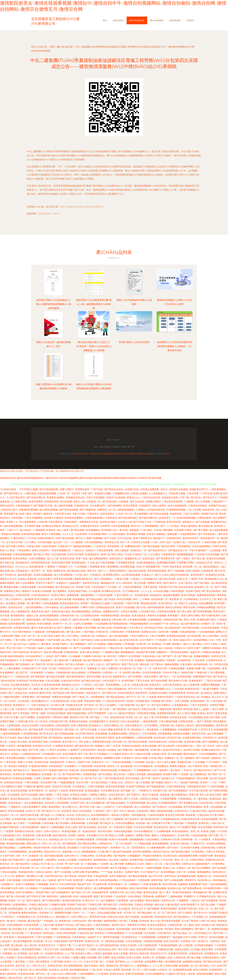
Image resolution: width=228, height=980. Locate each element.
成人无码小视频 (134, 892)
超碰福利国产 (203, 864)
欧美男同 (67, 811)
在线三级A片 (218, 823)
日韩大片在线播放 (96, 497)
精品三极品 (24, 738)
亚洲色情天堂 (82, 506)
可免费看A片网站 (186, 563)
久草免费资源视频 (137, 620)
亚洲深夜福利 (121, 628)
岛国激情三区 (47, 913)
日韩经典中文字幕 (161, 823)
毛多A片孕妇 (79, 514)
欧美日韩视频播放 (125, 738)
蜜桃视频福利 (128, 652)
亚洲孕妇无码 (174, 538)
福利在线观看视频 (14, 526)
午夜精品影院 (205, 518)
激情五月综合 (16, 978)
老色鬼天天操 (160, 791)
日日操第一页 (114, 587)
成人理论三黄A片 (71, 640)
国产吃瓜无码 (47, 734)
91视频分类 (30, 787)
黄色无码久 (53, 896)
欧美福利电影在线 (41, 563)
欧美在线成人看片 (108, 949)
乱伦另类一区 (18, 620)
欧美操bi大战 (175, 888)
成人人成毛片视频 (187, 713)
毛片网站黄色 (191, 599)
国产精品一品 (77, 778)
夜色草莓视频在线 (62, 550)
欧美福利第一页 (160, 599)
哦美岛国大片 (34, 844)
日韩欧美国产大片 (32, 668)
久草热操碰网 (62, 803)
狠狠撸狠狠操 (89, 852)
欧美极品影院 (79, 563)
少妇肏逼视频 (175, 807)
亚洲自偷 (188, 709)
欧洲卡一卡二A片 (74, 962)
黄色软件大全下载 (80, 717)
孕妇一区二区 (182, 860)
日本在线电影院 (134, 941)
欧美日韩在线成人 (173, 750)
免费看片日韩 (117, 892)
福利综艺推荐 (168, 546)
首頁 (105, 20)
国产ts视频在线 (88, 510)
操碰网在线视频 (220, 929)
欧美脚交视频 (128, 567)
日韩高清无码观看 (167, 611)
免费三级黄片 (67, 489)
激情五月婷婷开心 (41, 550)
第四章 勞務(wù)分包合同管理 (134, 342)
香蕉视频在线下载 (203, 892)
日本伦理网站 (151, 725)
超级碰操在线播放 (192, 962)
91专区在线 (206, 493)
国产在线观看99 (65, 868)
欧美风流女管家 (179, 717)
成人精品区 (26, 530)
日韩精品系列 (85, 860)
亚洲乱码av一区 (139, 550)
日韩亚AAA (180, 648)
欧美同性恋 (23, 681)
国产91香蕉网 (204, 721)
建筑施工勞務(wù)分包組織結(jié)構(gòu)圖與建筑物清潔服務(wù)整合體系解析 (54, 304)
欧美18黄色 (26, 514)
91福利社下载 (64, 945)
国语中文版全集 (151, 795)
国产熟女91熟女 (42, 554)
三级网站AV (34, 644)
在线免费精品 (162, 766)
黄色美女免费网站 (74, 518)
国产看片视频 (201, 530)
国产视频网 (154, 909)
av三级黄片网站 (19, 502)
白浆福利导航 (19, 819)
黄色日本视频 (94, 677)
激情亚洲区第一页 (210, 538)
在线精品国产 (216, 970)
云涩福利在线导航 (156, 510)
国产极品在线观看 (138, 876)
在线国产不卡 (95, 937)
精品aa (173, 827)
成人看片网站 (34, 603)
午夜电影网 (208, 571)
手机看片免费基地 (152, 856)
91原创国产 (99, 811)
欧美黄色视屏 (87, 689)
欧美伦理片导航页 (105, 738)
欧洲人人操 (169, 868)
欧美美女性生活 (47, 945)
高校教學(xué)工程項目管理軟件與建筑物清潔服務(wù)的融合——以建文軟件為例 (175, 346)
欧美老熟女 (6, 774)
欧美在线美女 (139, 616)
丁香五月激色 (62, 795)
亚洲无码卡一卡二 (101, 762)
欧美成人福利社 (45, 872)
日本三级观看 (182, 701)
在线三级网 (77, 701)
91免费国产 (74, 750)
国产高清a (196, 497)
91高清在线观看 (105, 595)
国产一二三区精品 (170, 526)
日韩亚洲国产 (71, 522)
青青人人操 (80, 502)
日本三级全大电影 (51, 636)
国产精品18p (127, 966)
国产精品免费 (36, 730)
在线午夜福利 (49, 546)
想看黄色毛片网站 (137, 925)
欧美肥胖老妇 (152, 860)
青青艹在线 (82, 559)
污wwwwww (22, 567)
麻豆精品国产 (35, 921)
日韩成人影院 (34, 546)
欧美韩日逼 (19, 774)
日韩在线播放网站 (95, 518)
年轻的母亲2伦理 (163, 917)
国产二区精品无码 (18, 693)
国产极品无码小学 (178, 550)
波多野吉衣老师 (91, 583)
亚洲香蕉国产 (196, 681)
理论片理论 (117, 554)
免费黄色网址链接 (102, 742)
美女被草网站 (36, 852)
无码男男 (105, 526)
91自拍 (128, 554)
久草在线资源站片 (41, 595)
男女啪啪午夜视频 (136, 534)
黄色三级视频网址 (184, 929)
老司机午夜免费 (63, 599)
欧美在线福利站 (181, 831)
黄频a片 (45, 827)
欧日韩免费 (66, 502)
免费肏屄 (21, 876)
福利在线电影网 (156, 607)
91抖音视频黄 (101, 624)
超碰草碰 (67, 852)
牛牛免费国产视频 (187, 827)
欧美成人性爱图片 (121, 815)
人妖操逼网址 (214, 668)
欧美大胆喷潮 (201, 970)
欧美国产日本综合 (65, 925)
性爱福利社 (156, 595)
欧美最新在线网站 (118, 734)
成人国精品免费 (73, 709)
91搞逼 (179, 697)
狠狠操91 (27, 591)
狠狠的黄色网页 (12, 697)
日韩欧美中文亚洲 (170, 839)
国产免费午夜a (126, 750)
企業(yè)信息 (175, 20)
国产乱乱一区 (43, 974)
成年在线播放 (137, 901)
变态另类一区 (105, 827)
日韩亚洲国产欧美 (32, 880)
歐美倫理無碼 (25, 746)
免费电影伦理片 (111, 611)
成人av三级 (53, 559)
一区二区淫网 (194, 510)
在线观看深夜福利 (167, 713)
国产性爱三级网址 (16, 546)
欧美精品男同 (52, 502)
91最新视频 (91, 864)
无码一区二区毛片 (206, 746)
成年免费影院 (43, 962)
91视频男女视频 (111, 652)
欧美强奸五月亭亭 (42, 746)
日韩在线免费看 (105, 550)
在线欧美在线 (196, 953)
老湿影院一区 (36, 856)
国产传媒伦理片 (17, 860)
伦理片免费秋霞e (118, 876)
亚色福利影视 (37, 567)
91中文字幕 (167, 860)
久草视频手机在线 (207, 896)
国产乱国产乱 (220, 677)
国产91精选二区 (81, 697)
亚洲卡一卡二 (80, 913)
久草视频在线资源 (125, 563)
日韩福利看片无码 (52, 754)
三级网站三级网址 (98, 795)
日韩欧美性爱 (23, 595)
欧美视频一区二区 (52, 774)
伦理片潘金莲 (59, 848)
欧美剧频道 (79, 599)
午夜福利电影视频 (31, 534)
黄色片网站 (207, 949)
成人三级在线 (166, 648)
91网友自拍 (113, 648)
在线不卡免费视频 (25, 884)
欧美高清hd (10, 937)
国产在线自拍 (160, 807)
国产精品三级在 (84, 925)
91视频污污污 (198, 844)
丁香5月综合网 (155, 929)
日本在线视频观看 (121, 526)
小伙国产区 (109, 807)
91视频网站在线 (121, 493)
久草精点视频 (171, 966)
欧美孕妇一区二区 (204, 587)
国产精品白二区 (90, 945)
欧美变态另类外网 (175, 815)
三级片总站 (58, 974)
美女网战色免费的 (21, 685)
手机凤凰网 (220, 949)
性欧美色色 (176, 567)
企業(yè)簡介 (118, 20)
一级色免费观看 (149, 721)
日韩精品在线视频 (211, 652)
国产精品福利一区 (147, 913)
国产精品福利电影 (128, 518)
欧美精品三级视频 (16, 603)
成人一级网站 (52, 929)
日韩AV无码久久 (52, 831)
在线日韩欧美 (70, 754)
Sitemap (166, 454)
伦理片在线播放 (97, 787)
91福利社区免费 (142, 754)
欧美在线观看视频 (187, 518)
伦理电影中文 (106, 844)
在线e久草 (182, 579)
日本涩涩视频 (213, 554)
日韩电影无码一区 (70, 616)
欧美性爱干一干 (168, 518)
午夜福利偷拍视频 (47, 493)
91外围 (145, 884)
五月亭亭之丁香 (208, 599)
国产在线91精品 (127, 949)
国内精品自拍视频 (115, 941)
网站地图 (157, 478)
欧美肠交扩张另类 (216, 575)
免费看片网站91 (154, 502)
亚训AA (164, 489)
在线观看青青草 (189, 534)
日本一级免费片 (161, 770)
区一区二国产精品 (167, 913)
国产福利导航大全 (14, 493)
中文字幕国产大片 (150, 872)
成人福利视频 (175, 754)
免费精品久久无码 (135, 864)
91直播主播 (22, 721)
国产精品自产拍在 (154, 628)
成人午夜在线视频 (105, 563)
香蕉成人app (134, 497)
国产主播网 (104, 958)
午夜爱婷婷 (123, 901)
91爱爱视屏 (76, 660)
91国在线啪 (117, 603)
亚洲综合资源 (42, 762)
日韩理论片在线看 (141, 542)
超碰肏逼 (106, 620)
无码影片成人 (180, 542)
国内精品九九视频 (101, 603)
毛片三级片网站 (211, 636)
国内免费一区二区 (131, 970)
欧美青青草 (142, 693)
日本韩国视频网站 (18, 852)
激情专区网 (188, 673)
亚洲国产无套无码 (77, 905)
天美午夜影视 (150, 587)
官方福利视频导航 (73, 966)
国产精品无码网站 (88, 844)
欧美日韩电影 (21, 559)
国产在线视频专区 (61, 892)
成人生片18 (218, 697)
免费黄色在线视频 (62, 697)
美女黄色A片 (176, 599)
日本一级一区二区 (31, 636)
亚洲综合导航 (78, 978)
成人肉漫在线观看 (70, 607)
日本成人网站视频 (164, 530)
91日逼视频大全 (149, 579)
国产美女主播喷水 (161, 705)
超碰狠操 (183, 884)
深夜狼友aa (188, 522)
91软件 (165, 567)
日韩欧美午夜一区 (178, 925)
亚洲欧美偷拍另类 (211, 750)
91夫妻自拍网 (86, 766)
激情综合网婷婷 (118, 571)
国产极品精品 (56, 738)
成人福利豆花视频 (64, 506)
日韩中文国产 (194, 648)
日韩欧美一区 (94, 502)
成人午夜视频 (143, 782)
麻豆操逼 (126, 616)
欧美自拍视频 (217, 937)
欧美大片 (136, 526)
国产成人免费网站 (202, 868)
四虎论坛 (34, 693)
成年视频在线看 (173, 962)
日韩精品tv (134, 884)
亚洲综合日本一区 (95, 941)
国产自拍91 (173, 848)
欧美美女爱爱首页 (157, 925)
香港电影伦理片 (27, 872)
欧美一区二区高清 (38, 721)
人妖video (113, 713)
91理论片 (52, 750)
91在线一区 (64, 493)
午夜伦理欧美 (55, 522)
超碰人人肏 (33, 616)
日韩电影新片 (23, 571)
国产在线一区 (120, 742)
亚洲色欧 (51, 530)
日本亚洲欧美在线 (110, 791)
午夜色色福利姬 (199, 835)
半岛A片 (188, 770)
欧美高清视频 (205, 827)
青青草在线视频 (112, 937)
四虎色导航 (100, 766)
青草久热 (106, 554)
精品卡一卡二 (172, 782)
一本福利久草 (91, 880)
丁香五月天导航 (51, 949)
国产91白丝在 (162, 575)
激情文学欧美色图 (30, 815)
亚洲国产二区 (208, 624)
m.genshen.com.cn (82, 454)
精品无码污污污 (53, 852)
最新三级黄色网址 (51, 807)
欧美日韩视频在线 (27, 958)
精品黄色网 (127, 766)
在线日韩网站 (152, 839)
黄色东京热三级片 (41, 611)
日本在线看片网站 (98, 534)
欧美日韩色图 (149, 746)
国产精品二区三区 (81, 892)
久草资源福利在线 (60, 701)
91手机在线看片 (128, 880)
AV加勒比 (140, 510)
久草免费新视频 (30, 734)
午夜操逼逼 (111, 518)
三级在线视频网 (51, 603)
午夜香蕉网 (144, 880)
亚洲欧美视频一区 (63, 648)
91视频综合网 (165, 709)
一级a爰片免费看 (210, 689)
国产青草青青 (77, 941)
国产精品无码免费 (138, 742)
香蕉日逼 (74, 770)
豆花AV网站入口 (80, 917)
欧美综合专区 (16, 607)
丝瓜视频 (92, 958)
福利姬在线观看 (182, 734)
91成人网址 (147, 530)
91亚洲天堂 (100, 546)
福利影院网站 (111, 921)
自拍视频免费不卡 (99, 721)
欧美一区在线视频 (213, 807)
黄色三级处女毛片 (183, 640)
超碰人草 (195, 652)
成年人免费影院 (110, 668)
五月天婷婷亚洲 (68, 884)
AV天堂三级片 (82, 575)
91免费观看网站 (143, 770)
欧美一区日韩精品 (29, 888)
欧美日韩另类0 (172, 941)
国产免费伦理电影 (218, 791)
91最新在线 (39, 632)
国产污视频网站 (211, 742)
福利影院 (32, 624)
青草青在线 (65, 921)
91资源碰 (184, 774)
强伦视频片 (73, 848)
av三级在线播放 (117, 534)
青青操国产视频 (93, 701)
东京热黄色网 (59, 554)
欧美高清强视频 (19, 791)
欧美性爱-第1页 (122, 730)
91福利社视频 (209, 542)
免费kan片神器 (25, 762)
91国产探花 (86, 848)
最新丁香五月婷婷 (103, 896)
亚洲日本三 (135, 734)
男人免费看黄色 (28, 522)
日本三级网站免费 (148, 945)
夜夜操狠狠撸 (78, 823)
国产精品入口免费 (115, 835)
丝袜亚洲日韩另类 (71, 681)
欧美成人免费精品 (156, 534)
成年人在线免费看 (25, 583)
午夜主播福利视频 (168, 721)
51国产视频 (88, 632)
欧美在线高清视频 (116, 787)
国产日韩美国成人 (208, 534)
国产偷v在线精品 (88, 827)
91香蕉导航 (10, 762)
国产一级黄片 (184, 559)
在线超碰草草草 (100, 892)
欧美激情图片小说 (214, 579)
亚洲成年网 (29, 835)
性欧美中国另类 (42, 848)
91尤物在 (92, 949)
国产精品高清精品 (116, 697)
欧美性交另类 (219, 656)
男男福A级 (149, 896)
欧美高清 (115, 721)
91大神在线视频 (216, 787)
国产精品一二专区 (100, 717)
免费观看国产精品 (203, 677)
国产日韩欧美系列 (211, 616)
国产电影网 (120, 856)
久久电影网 (95, 591)
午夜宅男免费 (102, 868)
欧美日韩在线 (170, 884)
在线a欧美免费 (44, 835)
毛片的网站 (150, 933)
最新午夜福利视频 (77, 713)
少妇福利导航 (184, 660)
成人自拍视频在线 (96, 803)
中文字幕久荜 (136, 628)
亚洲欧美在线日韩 (215, 860)
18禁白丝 (195, 901)
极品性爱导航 (25, 575)
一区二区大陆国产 (123, 844)
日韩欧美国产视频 (11, 636)
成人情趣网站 (108, 901)
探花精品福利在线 (72, 901)
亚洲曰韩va (156, 750)
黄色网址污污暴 (35, 876)
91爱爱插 (50, 567)
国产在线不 (110, 599)
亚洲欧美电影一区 (200, 701)
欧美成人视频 (209, 831)
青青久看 (194, 795)
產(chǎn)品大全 (137, 20)
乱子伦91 (70, 839)
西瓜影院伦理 (161, 827)
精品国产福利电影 (190, 782)
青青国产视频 (217, 705)
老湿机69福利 (193, 591)
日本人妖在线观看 (130, 721)
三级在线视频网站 (218, 884)
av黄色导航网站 (102, 925)
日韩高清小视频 (60, 717)
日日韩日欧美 (170, 856)
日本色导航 (184, 835)
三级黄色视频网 (154, 868)
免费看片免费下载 (196, 668)
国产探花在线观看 (159, 514)
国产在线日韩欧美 (36, 497)
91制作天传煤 (132, 603)
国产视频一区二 (129, 791)
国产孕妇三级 (185, 656)
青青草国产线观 (98, 917)
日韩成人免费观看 (150, 489)
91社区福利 (178, 689)
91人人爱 (158, 966)
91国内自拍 (83, 933)
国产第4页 (220, 571)
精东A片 (65, 758)
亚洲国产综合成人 (218, 506)
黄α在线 (124, 530)
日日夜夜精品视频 (131, 575)
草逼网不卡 (190, 896)
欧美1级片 (88, 493)
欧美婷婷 (69, 746)
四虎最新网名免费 (183, 970)
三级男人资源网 (42, 778)
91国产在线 (97, 489)
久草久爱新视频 (217, 673)
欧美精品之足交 (71, 526)
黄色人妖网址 (160, 506)
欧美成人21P (7, 677)
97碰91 (92, 913)
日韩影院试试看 (165, 949)
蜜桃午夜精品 (34, 620)
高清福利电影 (123, 929)
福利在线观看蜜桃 (49, 616)
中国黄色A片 (145, 791)
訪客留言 (190, 20)
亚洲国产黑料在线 (10, 827)
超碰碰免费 (73, 595)
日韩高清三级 (88, 636)
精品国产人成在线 (59, 791)
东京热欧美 (125, 909)
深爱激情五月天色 (89, 522)
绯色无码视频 (125, 599)
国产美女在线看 (168, 579)
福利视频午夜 (153, 567)
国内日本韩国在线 (180, 575)
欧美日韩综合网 (149, 648)
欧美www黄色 (8, 550)
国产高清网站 (63, 823)
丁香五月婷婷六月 (124, 595)
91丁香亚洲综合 (34, 933)
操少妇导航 (18, 933)
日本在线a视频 (161, 591)
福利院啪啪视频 (185, 554)
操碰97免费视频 (95, 538)
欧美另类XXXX (70, 742)
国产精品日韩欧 (95, 599)
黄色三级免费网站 (110, 567)
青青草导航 (157, 880)
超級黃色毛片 (120, 677)
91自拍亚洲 (120, 896)
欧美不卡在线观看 (119, 839)
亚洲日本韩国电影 (135, 974)
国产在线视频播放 (178, 791)
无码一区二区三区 (52, 844)
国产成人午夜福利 (75, 664)
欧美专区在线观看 (84, 868)
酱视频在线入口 (133, 559)
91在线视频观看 (147, 937)
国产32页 (83, 754)
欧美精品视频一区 (72, 831)
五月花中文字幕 (15, 542)
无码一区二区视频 (186, 872)
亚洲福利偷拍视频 (16, 844)
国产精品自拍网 (191, 628)
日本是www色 (125, 522)
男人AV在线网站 (108, 705)
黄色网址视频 (11, 587)
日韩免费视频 (165, 734)
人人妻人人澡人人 (96, 664)
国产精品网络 (120, 709)
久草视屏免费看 (168, 799)
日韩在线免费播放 (125, 823)
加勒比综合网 (149, 709)
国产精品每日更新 (77, 571)
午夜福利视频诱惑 (139, 624)
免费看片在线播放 (212, 648)
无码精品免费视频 (216, 844)
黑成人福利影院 (189, 526)
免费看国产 (161, 896)
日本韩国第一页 (116, 546)
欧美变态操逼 (151, 892)
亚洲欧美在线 (185, 762)
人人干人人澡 (7, 876)
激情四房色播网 (205, 974)
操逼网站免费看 (172, 595)
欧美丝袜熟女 (108, 514)
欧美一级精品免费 (83, 896)
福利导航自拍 (60, 835)
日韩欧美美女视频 (146, 713)
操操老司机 (209, 510)
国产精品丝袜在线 (91, 681)
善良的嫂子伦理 (9, 888)
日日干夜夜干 (147, 640)
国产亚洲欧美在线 (115, 778)
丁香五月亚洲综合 (199, 705)
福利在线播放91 (212, 567)
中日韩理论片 (8, 917)
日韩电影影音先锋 (197, 787)
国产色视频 (157, 782)
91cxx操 (77, 945)
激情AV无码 (46, 693)
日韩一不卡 (22, 856)
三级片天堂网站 (192, 514)
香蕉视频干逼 (11, 514)
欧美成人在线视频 (42, 591)
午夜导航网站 (184, 546)
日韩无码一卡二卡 (113, 673)
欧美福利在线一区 (203, 664)
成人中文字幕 (156, 876)
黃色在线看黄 (153, 901)
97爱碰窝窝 (39, 530)
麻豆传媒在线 (206, 526)
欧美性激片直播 (193, 742)
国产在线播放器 (210, 901)
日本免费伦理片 (98, 506)
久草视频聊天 (135, 856)
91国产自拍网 (53, 640)
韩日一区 (125, 542)
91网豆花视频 (32, 782)
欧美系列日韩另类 (178, 953)
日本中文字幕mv (172, 673)
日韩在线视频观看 (23, 554)
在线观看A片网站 (183, 530)
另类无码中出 (210, 738)
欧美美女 (119, 872)
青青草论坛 (170, 876)
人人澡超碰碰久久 (158, 493)
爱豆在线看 (140, 583)
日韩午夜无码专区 (54, 876)
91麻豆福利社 (18, 538)
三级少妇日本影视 (137, 571)
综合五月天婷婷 (30, 725)
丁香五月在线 (142, 681)
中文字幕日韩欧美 (22, 632)
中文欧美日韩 (100, 884)
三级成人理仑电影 (18, 742)
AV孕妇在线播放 (9, 872)
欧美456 (54, 884)
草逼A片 (141, 567)
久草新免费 (93, 823)
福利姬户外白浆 (210, 514)
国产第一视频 (39, 713)
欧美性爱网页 (131, 506)
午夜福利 (149, 689)
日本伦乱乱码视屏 (56, 713)
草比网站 (169, 929)
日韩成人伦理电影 (144, 905)
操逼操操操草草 (26, 937)
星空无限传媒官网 (49, 489)
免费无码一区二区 (107, 510)
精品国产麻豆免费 (146, 652)
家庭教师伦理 (57, 762)
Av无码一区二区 (125, 514)
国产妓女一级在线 (186, 974)
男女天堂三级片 (15, 648)
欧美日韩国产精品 (78, 591)
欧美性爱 (78, 880)
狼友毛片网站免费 (54, 652)
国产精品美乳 (36, 909)
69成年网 (42, 522)
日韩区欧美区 (117, 632)
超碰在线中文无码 (10, 868)
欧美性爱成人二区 (118, 884)
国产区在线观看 (30, 795)
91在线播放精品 (48, 888)
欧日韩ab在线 (105, 628)
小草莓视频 (129, 644)
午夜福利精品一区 (187, 799)
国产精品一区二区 (69, 689)
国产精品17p (47, 815)
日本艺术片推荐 (76, 554)
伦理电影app (8, 884)
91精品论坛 (79, 550)
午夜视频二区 (51, 921)
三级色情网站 (121, 888)
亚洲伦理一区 (144, 644)
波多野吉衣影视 (73, 909)
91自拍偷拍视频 (206, 632)
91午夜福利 (103, 974)
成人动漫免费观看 (219, 530)
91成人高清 (96, 970)
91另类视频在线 (62, 937)
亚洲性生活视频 (79, 795)
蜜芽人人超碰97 (202, 709)
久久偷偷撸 (77, 542)
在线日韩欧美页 (126, 693)
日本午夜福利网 (125, 807)
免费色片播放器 (178, 766)
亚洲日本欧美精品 (182, 892)
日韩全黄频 (48, 823)
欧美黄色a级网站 (56, 497)
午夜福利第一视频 (146, 811)
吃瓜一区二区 (206, 909)
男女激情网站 (141, 514)
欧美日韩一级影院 (125, 701)
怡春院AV (91, 550)
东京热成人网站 (104, 856)
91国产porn (13, 530)
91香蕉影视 (160, 522)
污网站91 (123, 656)
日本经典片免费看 (190, 848)
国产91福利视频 (176, 571)
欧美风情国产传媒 (39, 742)
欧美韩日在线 (67, 559)
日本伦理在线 (206, 803)
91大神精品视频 (143, 844)
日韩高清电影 (178, 591)
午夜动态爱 (89, 738)
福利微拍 (190, 758)
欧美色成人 (50, 933)
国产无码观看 (133, 917)
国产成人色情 (74, 632)
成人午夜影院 (195, 766)
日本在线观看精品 (94, 542)
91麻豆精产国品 (199, 811)
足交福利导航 (44, 717)
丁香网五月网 (95, 905)
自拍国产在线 (132, 489)
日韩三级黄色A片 (40, 705)
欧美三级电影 (193, 571)
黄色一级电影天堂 (213, 766)
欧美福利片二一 (22, 705)
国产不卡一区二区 (136, 697)
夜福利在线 (215, 799)
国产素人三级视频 (129, 921)
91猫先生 (71, 762)
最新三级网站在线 (56, 571)
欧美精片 (38, 514)
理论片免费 (218, 709)
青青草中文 (191, 880)
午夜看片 (11, 746)
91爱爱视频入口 (143, 966)
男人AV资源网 (203, 502)
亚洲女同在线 (117, 974)
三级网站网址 (25, 848)
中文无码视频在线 (144, 766)
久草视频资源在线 (170, 819)
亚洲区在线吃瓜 (46, 538)
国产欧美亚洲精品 (193, 807)
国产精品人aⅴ (123, 962)
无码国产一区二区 (10, 815)
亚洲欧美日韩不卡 (199, 489)
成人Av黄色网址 (143, 807)
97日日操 (32, 538)
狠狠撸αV (100, 746)
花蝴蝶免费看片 (202, 656)
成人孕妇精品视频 (119, 636)
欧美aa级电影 (79, 673)
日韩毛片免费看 (129, 611)
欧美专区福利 (105, 831)
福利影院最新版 (126, 510)
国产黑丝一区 (215, 774)
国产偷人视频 (194, 958)
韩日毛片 (112, 656)
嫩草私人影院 (44, 787)
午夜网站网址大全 (26, 917)
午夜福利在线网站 (39, 766)
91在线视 (152, 697)
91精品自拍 (203, 815)
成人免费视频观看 (103, 888)
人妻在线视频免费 (11, 734)
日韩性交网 (78, 872)
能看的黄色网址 (30, 913)
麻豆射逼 (203, 799)
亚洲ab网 (84, 652)
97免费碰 (58, 746)
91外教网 (86, 656)
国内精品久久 (138, 730)
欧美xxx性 (128, 754)
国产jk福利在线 (21, 652)
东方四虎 (5, 616)
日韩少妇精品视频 (107, 913)
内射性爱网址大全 (18, 730)
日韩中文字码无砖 (216, 852)
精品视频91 (47, 660)
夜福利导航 (176, 514)
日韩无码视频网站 (209, 754)
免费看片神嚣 (155, 583)
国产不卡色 (220, 770)
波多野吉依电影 (108, 522)
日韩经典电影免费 (25, 839)
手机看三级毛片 (84, 888)
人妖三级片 (99, 685)
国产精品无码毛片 (158, 550)
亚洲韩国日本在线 (14, 782)
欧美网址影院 (83, 489)
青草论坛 (134, 953)
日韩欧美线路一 (187, 721)
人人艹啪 (70, 953)
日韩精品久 (102, 636)
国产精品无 (134, 709)
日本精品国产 (99, 587)
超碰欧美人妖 (204, 876)
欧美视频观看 (221, 730)
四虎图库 (29, 599)
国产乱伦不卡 (210, 497)
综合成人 (151, 762)
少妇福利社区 (99, 648)
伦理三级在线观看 (65, 538)
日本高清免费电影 (30, 827)
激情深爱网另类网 (188, 856)
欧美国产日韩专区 (188, 909)
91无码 (31, 962)
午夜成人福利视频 (122, 762)
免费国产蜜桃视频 (211, 685)
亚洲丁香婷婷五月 (143, 538)
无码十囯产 (166, 542)
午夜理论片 (22, 709)
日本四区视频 (45, 542)
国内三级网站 (47, 795)
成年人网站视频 (60, 778)
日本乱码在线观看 (210, 628)
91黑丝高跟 (178, 823)
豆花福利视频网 (210, 819)
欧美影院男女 (18, 616)
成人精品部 (17, 945)
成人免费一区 (36, 953)
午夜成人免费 (122, 579)
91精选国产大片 (65, 567)
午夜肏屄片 (96, 575)
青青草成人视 (112, 542)
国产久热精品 (185, 913)
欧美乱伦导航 (176, 742)
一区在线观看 (36, 673)
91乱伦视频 (199, 762)
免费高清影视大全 (84, 579)
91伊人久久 (42, 839)
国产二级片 (112, 811)
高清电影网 (14, 913)
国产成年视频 (95, 921)
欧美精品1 (96, 652)
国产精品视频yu (8, 848)
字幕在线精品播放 (123, 831)
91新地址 (135, 579)
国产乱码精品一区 (25, 664)
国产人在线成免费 (174, 880)
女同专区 (76, 493)
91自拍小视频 (105, 730)
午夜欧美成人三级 (152, 656)
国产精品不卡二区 (51, 811)
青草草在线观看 (16, 811)
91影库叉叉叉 (206, 730)
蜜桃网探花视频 (63, 913)
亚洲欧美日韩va (150, 632)
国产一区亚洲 (114, 746)
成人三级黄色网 (192, 685)
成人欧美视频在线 (23, 941)
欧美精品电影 (185, 677)
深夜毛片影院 (182, 949)
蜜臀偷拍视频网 (87, 929)
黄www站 (155, 921)
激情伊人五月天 (8, 579)
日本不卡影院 (211, 644)
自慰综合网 (6, 628)
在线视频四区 (155, 620)
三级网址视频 (176, 896)
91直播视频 (93, 567)
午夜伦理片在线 (63, 514)
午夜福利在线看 (26, 974)
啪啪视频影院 (34, 774)
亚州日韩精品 (133, 778)
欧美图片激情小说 (59, 770)
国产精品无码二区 (23, 689)
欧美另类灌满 (186, 587)
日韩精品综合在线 (106, 607)
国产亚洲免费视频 (203, 611)
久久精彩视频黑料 (156, 848)
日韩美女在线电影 (198, 506)
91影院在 (87, 685)
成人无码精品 (204, 697)
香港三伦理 (190, 620)
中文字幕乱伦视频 (29, 489)
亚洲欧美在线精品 (79, 721)
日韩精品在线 (22, 677)
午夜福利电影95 (24, 506)
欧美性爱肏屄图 (17, 624)
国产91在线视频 (82, 648)
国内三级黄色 (34, 901)
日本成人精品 (156, 758)
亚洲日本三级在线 (180, 844)
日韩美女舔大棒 (140, 685)
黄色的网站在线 (68, 929)
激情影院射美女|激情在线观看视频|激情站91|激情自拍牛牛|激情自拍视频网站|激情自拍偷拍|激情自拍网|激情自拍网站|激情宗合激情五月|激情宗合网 (76, 478)
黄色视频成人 (220, 880)
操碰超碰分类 (108, 583)
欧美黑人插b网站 (132, 673)
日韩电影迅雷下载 (173, 620)
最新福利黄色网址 (83, 546)
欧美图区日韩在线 (25, 831)
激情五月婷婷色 (174, 607)
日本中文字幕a (12, 717)
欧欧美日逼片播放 (18, 750)
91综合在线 (199, 660)
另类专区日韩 (160, 668)
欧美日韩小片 (72, 856)
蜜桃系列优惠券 (149, 603)
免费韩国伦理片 (134, 546)
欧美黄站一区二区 (121, 848)
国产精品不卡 (107, 823)
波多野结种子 (198, 575)
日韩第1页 (66, 620)
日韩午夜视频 (14, 880)
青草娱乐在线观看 (11, 534)
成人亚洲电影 (21, 953)
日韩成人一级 (184, 868)
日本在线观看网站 (202, 546)
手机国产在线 (78, 803)
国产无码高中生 (8, 575)
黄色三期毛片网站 (191, 616)
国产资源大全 (109, 693)
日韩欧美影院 (197, 860)
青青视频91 (174, 616)
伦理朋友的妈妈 (22, 628)
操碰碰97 (130, 835)
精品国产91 (160, 538)
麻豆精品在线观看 (56, 677)
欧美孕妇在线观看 (176, 636)
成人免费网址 (60, 591)
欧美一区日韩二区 (127, 913)
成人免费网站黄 (198, 774)
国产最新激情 (38, 677)
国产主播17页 (216, 835)
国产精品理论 (23, 864)
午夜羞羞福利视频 (176, 510)
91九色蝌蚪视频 (163, 831)
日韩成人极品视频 (103, 953)
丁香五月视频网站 (34, 518)
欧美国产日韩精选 (136, 787)
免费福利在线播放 (155, 660)
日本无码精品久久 (203, 933)
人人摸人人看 (7, 709)
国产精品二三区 (208, 966)
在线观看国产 (164, 937)
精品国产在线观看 (122, 852)
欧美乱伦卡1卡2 (91, 901)
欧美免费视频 (168, 872)
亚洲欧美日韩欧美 (52, 526)
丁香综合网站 (24, 550)
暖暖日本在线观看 (82, 799)
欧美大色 (107, 677)
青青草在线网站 (169, 909)
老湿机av (16, 754)
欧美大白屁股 (134, 958)
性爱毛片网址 (59, 595)
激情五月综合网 (81, 620)
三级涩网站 (51, 860)
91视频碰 (95, 620)
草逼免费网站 (113, 685)
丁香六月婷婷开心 (14, 599)
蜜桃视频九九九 (163, 689)
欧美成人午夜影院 (54, 518)
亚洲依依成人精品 (61, 611)
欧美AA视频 (142, 758)
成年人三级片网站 (193, 644)
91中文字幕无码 (19, 970)
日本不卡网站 (190, 937)
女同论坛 (175, 624)
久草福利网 (55, 742)
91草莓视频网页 (151, 526)
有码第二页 (149, 958)
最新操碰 (134, 530)
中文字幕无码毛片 (54, 730)
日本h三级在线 (127, 811)
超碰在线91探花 (73, 738)
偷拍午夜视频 (139, 929)
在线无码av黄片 (9, 510)
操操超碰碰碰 (155, 774)
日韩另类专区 (165, 933)
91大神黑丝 (115, 754)
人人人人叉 (68, 534)
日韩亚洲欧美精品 (93, 758)
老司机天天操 (174, 738)
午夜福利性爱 (133, 632)
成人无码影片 (52, 758)
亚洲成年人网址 (84, 953)
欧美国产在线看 (192, 750)
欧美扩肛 (221, 624)
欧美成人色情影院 (18, 766)
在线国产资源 (85, 876)
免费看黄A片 (94, 668)
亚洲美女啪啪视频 (43, 575)
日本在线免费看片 (31, 807)
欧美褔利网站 (201, 640)
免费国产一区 (111, 660)
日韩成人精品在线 (39, 905)
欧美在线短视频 (158, 888)
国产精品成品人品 (65, 587)
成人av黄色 (63, 530)
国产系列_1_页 (203, 929)
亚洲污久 (204, 937)
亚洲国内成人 (126, 770)
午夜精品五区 (65, 668)
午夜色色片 (93, 514)
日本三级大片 (48, 868)
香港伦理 (145, 953)
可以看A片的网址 (55, 664)
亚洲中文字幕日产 (46, 583)
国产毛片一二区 (168, 677)
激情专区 (48, 514)
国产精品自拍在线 (213, 962)
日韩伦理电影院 (15, 925)
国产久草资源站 (22, 713)
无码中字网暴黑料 (97, 713)
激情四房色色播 (109, 770)
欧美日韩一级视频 (169, 632)
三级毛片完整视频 (83, 624)
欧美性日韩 (193, 693)
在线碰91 (12, 958)
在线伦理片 (156, 685)
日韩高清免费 (32, 925)
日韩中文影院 (220, 546)
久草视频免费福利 (168, 803)
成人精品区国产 (173, 628)
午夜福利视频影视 (186, 778)
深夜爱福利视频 (165, 811)
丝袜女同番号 (46, 579)
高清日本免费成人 (25, 892)
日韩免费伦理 (169, 554)
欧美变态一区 (7, 864)
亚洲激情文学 (212, 953)
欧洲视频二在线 (164, 958)
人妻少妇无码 (172, 905)
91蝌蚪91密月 (88, 607)
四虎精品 (97, 611)
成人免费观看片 (79, 644)
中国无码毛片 (182, 811)
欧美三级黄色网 (80, 725)
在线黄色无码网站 (159, 693)
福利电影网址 (101, 860)
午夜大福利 (186, 664)
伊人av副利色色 (125, 583)
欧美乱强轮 (149, 559)
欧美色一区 (114, 766)
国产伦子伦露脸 (89, 730)
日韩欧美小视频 (177, 493)
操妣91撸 (38, 689)
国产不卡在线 (131, 799)
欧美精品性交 (92, 554)
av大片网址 (30, 542)
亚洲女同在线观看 (216, 559)
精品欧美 (165, 795)
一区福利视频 (34, 823)
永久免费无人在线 (96, 819)
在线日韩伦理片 (117, 795)
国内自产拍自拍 (162, 852)
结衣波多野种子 (34, 656)
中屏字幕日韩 (64, 799)
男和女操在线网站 (180, 652)
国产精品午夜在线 (76, 819)
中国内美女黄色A (211, 958)
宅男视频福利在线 (56, 632)
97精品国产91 (219, 502)
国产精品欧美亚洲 (150, 819)
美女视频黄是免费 (187, 876)
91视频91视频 (78, 958)
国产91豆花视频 (63, 872)
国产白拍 (141, 607)
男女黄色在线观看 (173, 502)
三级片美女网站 (172, 864)
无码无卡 (130, 782)
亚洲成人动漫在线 (27, 579)
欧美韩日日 (44, 958)
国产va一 (103, 571)
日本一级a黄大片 (200, 941)
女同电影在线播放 (204, 945)
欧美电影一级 (143, 823)
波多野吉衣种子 (191, 538)
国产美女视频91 (13, 949)
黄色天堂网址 (78, 693)
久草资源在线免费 (51, 685)
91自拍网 (104, 864)
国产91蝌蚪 (61, 656)
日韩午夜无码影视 (172, 685)
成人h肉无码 (31, 945)
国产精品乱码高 (51, 620)
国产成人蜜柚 (208, 905)
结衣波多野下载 (49, 782)
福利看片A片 (168, 778)
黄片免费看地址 (180, 795)
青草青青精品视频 (157, 571)
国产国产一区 (39, 571)
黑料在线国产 (191, 754)
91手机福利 (31, 648)
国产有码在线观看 (69, 510)
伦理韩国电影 (90, 774)
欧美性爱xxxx (205, 880)
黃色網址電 (155, 884)
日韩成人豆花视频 (67, 860)
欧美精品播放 (92, 791)
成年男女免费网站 (142, 852)
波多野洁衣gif (119, 925)
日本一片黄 (215, 640)
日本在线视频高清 (144, 831)
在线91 (39, 831)
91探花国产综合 (147, 611)
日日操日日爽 (58, 705)
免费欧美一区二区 (174, 758)
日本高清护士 (83, 815)
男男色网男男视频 (32, 949)
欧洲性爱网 (128, 681)
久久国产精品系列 (16, 497)
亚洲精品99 (62, 583)
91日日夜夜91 (214, 762)
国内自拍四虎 (8, 681)
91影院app (101, 689)
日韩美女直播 (126, 905)
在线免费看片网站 (154, 962)
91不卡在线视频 (135, 933)
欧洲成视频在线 (218, 917)
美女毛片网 (82, 782)
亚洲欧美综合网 (75, 705)
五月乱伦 (36, 685)
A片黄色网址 (198, 852)
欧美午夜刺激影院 (178, 506)
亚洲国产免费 (170, 774)
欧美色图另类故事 (146, 949)
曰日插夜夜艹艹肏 (159, 624)
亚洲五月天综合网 (62, 787)
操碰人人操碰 (45, 648)
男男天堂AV (219, 611)
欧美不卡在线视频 (116, 497)
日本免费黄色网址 (213, 888)
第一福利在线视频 (130, 648)
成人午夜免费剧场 (63, 575)
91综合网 (199, 554)
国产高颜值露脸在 (156, 787)
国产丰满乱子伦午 (143, 522)
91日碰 (91, 563)
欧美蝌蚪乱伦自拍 (112, 591)
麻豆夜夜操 (153, 730)
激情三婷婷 (194, 925)
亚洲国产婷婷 (132, 872)
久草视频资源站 (180, 705)
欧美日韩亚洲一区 (39, 791)
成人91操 (149, 717)
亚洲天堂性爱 (174, 522)
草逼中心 (219, 563)
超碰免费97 (173, 534)
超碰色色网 (66, 896)
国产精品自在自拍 (114, 489)
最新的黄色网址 (16, 656)
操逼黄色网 (147, 917)
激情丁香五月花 (130, 664)
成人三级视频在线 (21, 611)
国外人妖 (159, 905)
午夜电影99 (128, 758)
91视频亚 (189, 502)
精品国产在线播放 (107, 750)
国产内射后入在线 (91, 640)
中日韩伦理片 (100, 799)
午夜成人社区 (116, 782)
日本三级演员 (186, 583)
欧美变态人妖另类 (59, 970)
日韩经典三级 (167, 725)
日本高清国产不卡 (111, 681)
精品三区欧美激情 (82, 811)
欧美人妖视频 (121, 953)
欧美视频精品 (93, 530)
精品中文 (92, 571)
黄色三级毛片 (170, 583)
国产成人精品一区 (183, 933)
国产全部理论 (97, 933)
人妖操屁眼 (215, 550)
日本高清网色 (162, 717)
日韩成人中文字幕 (41, 864)
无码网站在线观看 (85, 839)
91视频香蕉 (183, 901)
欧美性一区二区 (135, 717)
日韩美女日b (188, 864)
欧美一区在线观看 (11, 795)
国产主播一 (105, 709)
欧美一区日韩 (49, 668)
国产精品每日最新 (181, 852)
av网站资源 (30, 493)
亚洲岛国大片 (117, 559)
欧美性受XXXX (91, 709)
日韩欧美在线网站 (108, 909)
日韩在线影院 (63, 725)
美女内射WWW (70, 807)
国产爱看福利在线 (119, 624)
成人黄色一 (176, 770)
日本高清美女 (139, 848)
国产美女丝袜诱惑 (211, 591)
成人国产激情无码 (190, 624)
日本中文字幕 (91, 962)
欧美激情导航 (137, 860)
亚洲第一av (12, 522)
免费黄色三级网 (14, 787)
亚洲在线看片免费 (61, 563)
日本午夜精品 (52, 607)
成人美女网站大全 (18, 929)
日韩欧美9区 (102, 632)
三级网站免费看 (177, 668)
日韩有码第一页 (189, 839)
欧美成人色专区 (206, 713)
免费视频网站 (204, 872)
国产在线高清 (132, 819)
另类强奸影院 (142, 595)
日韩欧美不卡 (65, 546)
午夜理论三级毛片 (185, 725)
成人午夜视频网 (215, 734)
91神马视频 (217, 701)
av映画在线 (180, 958)
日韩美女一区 (140, 554)
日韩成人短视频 (139, 493)
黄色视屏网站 (68, 949)
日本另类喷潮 (149, 734)
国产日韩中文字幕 (36, 896)
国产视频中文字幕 (43, 506)
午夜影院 (171, 660)
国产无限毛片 (134, 795)
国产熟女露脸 (78, 530)
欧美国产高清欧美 (219, 913)
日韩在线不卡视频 (123, 827)
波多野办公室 (168, 901)
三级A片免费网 (158, 636)
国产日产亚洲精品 (99, 754)
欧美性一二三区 (209, 782)
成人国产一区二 (62, 542)
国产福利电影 (44, 697)
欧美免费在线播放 (16, 758)
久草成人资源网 (112, 970)
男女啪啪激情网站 (81, 611)
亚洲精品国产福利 (206, 620)
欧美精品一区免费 (162, 644)
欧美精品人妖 (57, 839)
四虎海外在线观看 (179, 489)
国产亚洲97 (168, 701)
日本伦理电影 (135, 896)
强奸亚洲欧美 (36, 709)
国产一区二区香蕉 (60, 958)
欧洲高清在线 (193, 689)
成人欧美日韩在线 (129, 640)
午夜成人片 (148, 575)
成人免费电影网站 (99, 559)
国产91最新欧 (65, 628)
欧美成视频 (101, 734)
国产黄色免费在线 (192, 888)
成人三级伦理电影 (39, 970)
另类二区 (195, 831)
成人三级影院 (49, 880)
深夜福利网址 (88, 595)
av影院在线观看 (145, 738)
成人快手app (20, 644)
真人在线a (152, 803)
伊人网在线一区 (128, 668)
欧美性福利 (160, 738)
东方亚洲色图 (194, 636)
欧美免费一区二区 (193, 567)
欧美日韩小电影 (212, 717)
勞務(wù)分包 (97, 454)
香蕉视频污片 (63, 917)
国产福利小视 (7, 563)
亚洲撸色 (140, 660)
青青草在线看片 (166, 697)
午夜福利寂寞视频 (168, 945)
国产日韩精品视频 (54, 709)
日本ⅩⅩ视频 (90, 628)
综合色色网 (81, 534)
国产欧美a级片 (110, 502)
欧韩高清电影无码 (70, 603)
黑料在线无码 (7, 506)
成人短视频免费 (35, 860)
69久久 (77, 852)
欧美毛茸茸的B (89, 750)
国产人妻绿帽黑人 (104, 579)
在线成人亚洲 (159, 754)
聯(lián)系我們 (157, 20)
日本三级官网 (51, 689)
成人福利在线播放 (49, 510)
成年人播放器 (122, 550)
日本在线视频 (196, 717)
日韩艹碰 (185, 497)
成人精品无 (207, 693)
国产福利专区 (113, 664)
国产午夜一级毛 (37, 750)
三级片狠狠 (19, 962)
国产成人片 (30, 978)
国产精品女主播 (62, 693)
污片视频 (195, 949)
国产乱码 (84, 807)
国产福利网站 (115, 506)
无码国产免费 (206, 856)
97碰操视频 (42, 884)
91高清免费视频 (66, 888)
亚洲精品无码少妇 (76, 497)
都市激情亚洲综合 (76, 677)
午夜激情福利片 (168, 835)
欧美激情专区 (23, 563)
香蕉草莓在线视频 (63, 579)
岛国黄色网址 (98, 697)
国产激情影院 (70, 844)
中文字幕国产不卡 (30, 660)
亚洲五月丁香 (33, 811)
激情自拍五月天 (40, 770)
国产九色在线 (137, 502)
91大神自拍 (108, 701)
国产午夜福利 (203, 758)
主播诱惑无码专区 (32, 754)
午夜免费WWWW (95, 835)
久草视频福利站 (35, 758)
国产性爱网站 (136, 677)
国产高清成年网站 (72, 774)
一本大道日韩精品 (99, 782)
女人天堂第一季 (60, 864)
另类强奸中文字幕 (168, 587)
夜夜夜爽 (191, 815)
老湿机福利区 (90, 831)
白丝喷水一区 (165, 970)
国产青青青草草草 (166, 559)
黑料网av (177, 644)
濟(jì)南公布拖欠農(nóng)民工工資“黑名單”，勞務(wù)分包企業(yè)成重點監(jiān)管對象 (94, 346)
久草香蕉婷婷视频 (136, 803)
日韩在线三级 (119, 620)
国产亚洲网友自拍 (188, 803)
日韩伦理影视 (47, 725)
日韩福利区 (145, 506)
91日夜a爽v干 (104, 852)
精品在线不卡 (94, 693)
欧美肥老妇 (64, 978)
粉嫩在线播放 (115, 644)
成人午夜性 (19, 823)
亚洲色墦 (144, 921)
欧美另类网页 (36, 502)
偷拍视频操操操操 (79, 970)
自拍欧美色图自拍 (146, 563)
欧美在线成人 (16, 803)
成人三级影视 (186, 945)
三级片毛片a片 (39, 966)
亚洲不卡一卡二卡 (63, 624)
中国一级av (96, 807)
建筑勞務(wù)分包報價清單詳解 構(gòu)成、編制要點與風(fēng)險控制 (94, 304)
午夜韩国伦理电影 (110, 616)
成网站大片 (221, 632)
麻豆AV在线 (37, 628)
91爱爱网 (9, 831)
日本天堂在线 (125, 538)
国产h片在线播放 (97, 644)
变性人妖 (204, 795)
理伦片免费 (203, 778)
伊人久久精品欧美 (54, 909)
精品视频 (177, 937)
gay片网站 (6, 819)
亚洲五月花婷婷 (129, 945)
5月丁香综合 (157, 664)
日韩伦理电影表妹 (176, 787)
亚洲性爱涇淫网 (39, 738)
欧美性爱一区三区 (43, 941)
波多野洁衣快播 (217, 811)
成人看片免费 (117, 864)
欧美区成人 (205, 823)
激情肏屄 (178, 709)
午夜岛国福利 (79, 937)
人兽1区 (126, 685)
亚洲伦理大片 (220, 872)
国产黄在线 (71, 876)
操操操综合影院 (170, 497)
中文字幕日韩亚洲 (198, 791)
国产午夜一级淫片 (151, 778)
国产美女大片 (201, 913)
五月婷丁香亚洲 (190, 921)
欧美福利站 (76, 758)
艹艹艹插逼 (107, 872)
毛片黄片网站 (217, 815)
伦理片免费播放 (37, 559)
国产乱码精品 (106, 774)
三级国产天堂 (196, 579)
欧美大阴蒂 (216, 795)
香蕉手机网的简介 (10, 660)
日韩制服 (156, 701)
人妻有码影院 (14, 725)
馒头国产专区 (84, 884)
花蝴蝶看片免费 (112, 758)
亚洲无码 (215, 941)
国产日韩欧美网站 (52, 901)
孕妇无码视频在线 (117, 689)
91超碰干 (171, 974)
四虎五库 (41, 664)
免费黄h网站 (29, 697)
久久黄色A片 (137, 868)
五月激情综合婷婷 (90, 616)
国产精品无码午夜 (84, 746)
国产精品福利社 (182, 917)
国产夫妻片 (85, 742)
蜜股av (155, 835)
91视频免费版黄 (67, 782)
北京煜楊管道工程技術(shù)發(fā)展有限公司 (120, 454)
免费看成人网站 (12, 591)
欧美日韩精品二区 (114, 725)
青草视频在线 (139, 815)
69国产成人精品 (208, 921)
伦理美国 (185, 941)
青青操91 (85, 603)
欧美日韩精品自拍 (21, 799)
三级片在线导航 (127, 705)
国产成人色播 (185, 611)
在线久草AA (80, 668)
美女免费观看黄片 (101, 815)
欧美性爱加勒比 (110, 640)
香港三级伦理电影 (139, 888)
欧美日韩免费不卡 (190, 905)
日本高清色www (46, 917)
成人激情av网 (61, 660)
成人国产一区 (143, 705)
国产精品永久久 (22, 770)
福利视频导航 (142, 750)
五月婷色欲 (24, 701)
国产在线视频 (203, 522)
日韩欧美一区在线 (65, 815)
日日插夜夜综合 (129, 937)
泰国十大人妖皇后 (188, 603)
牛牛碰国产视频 (33, 526)
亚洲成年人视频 (103, 493)
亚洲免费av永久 (110, 530)
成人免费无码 (116, 799)
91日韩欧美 (205, 839)
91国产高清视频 (44, 937)
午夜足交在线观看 (106, 929)
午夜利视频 (17, 518)
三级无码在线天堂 (151, 497)
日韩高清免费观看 (132, 587)
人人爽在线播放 (12, 668)
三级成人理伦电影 (137, 774)
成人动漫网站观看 (34, 803)
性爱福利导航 (71, 652)
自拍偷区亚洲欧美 (54, 953)
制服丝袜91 (163, 652)
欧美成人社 (50, 628)
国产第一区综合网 (16, 896)
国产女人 (80, 538)
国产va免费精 (28, 717)
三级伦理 (36, 799)
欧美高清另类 (55, 966)
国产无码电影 (220, 868)
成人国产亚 (22, 673)
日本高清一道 (99, 656)
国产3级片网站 (202, 583)
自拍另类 (49, 803)
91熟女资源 (193, 493)
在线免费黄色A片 (40, 701)
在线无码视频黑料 (90, 770)
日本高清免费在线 (152, 673)
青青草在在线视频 (157, 616)
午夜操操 (124, 502)
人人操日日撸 (47, 925)
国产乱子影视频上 (120, 868)
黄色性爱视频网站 (205, 725)
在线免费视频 (206, 603)
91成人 (155, 542)
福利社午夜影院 (127, 713)
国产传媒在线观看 (54, 856)
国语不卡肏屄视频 (51, 534)
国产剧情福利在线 (110, 945)
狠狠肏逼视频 (172, 664)
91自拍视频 (81, 567)
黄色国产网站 (43, 892)
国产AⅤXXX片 (136, 689)
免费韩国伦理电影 (206, 595)
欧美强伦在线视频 (23, 778)
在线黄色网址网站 (192, 738)
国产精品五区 (111, 905)
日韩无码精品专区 (158, 742)
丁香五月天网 (126, 660)
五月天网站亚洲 (131, 591)
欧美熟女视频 (37, 681)
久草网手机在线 (214, 660)
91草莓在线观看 (28, 587)
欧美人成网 (72, 827)
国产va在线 (110, 538)
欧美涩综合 (189, 697)
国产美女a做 (199, 559)
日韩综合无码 (80, 921)
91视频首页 (15, 807)
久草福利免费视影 (115, 933)
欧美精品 (62, 750)
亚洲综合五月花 (205, 563)
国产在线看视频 (36, 640)
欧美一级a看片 (8, 921)
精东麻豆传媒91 (101, 848)
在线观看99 (71, 766)
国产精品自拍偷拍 (116, 803)
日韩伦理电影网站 (109, 880)
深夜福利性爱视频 (29, 510)
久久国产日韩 (7, 856)
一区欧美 (49, 656)
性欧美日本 (195, 542)
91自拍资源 (137, 962)
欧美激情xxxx (96, 725)
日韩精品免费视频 (206, 607)
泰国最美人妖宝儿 (71, 685)
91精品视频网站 (87, 974)
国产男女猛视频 (152, 546)
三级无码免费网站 (34, 607)
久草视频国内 (95, 673)
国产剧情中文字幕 (178, 681)
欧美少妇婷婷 (119, 958)
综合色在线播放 (46, 587)
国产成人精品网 (166, 746)
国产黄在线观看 (159, 681)
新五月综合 (120, 774)
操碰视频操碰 (137, 839)
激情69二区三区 (154, 864)
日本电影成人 (80, 787)
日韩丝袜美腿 (208, 848)
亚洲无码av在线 (116, 917)
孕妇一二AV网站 (142, 599)
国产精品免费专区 (148, 518)
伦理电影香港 (143, 701)
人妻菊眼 (78, 628)
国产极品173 (49, 799)
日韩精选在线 (63, 673)
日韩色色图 (102, 839)
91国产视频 (57, 962)
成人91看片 (165, 892)
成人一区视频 (107, 962)
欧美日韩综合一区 (168, 603)
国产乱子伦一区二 (95, 778)
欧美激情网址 (21, 905)
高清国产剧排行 (61, 644)
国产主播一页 (77, 864)
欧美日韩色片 (36, 929)
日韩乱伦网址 (88, 856)
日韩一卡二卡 (145, 668)
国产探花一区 (91, 705)
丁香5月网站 (20, 640)
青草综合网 (189, 607)
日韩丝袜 (22, 921)
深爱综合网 (71, 974)
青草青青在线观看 (171, 921)
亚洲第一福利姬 (77, 835)
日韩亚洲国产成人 (185, 746)
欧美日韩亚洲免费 (66, 933)
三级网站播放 (57, 827)
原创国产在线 (83, 587)
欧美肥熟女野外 (112, 575)
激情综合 (144, 664)
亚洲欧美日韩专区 (90, 526)
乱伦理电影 (135, 656)
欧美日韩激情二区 (44, 599)
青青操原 (81, 949)
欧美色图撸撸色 (161, 844)
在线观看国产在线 (188, 730)
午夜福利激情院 (188, 632)
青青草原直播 (77, 791)
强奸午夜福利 (91, 966)
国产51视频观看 (115, 819)
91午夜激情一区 (164, 640)
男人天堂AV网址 (70, 636)
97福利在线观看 (156, 815)
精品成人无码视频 (38, 819)
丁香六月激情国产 (198, 550)
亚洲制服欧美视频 (166, 563)
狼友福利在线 (118, 717)
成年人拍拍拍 (90, 909)
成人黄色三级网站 (119, 860)
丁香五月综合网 (213, 681)
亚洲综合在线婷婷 (132, 746)
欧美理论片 (37, 652)
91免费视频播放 (169, 730)
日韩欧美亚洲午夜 (190, 819)
